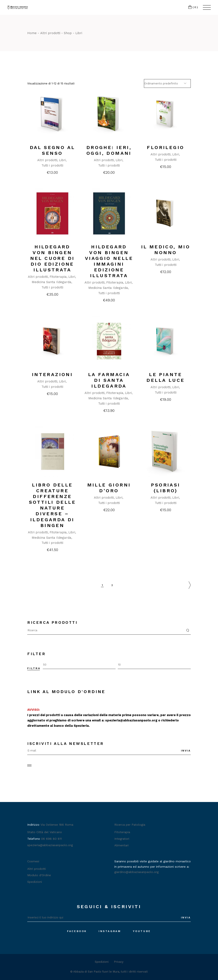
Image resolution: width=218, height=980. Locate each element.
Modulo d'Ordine (39, 875)
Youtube (142, 931)
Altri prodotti (47, 160)
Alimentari (121, 845)
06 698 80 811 (51, 839)
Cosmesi (33, 861)
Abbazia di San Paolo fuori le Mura (96, 972)
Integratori (122, 839)
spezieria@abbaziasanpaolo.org (131, 720)
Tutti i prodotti (52, 165)
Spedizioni (35, 882)
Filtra (34, 668)
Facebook (77, 931)
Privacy (119, 962)
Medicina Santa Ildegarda (52, 282)
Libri (62, 160)
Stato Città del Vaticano (45, 832)
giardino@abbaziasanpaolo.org (136, 872)
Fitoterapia (58, 277)
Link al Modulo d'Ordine (66, 692)
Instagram (110, 931)
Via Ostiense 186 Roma (57, 825)
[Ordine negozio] (167, 83)
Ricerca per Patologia (130, 825)
